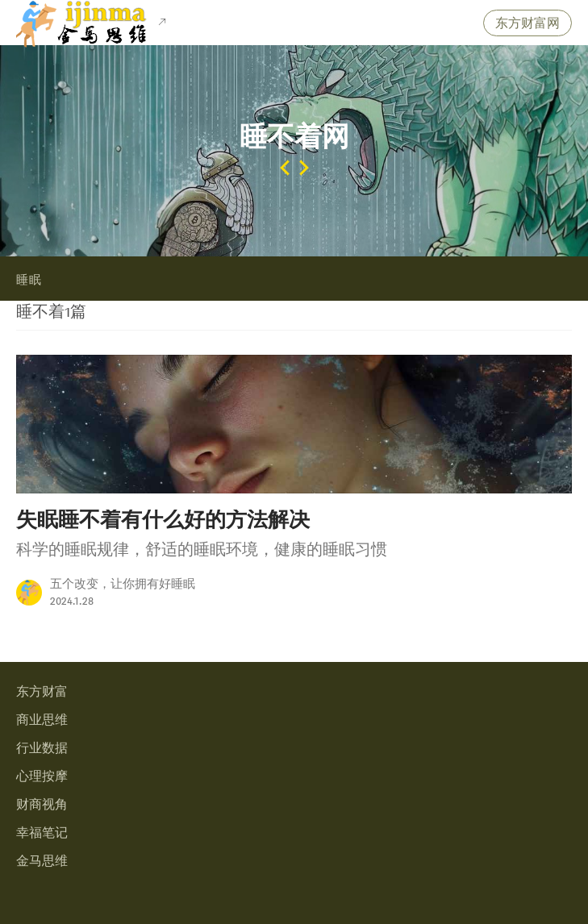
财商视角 (42, 805)
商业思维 (42, 720)
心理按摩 (42, 777)
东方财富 (42, 692)
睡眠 (29, 280)
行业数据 (42, 749)
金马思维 (42, 862)
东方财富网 (528, 24)
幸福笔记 (42, 833)
